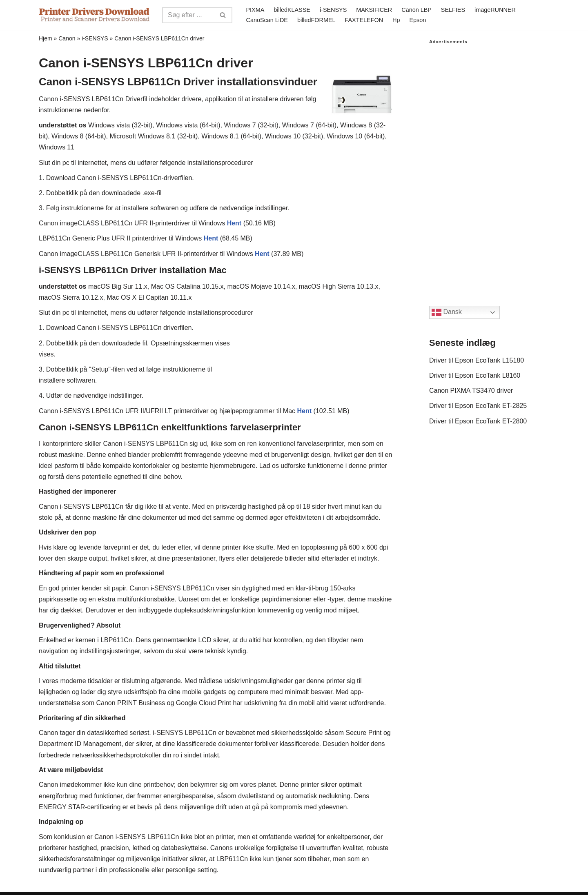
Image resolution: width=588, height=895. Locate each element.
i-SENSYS (333, 10)
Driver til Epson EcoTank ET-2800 (478, 421)
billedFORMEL (316, 20)
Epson (418, 20)
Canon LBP (416, 10)
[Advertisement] (489, 167)
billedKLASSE (292, 10)
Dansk (447, 312)
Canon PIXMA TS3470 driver (471, 391)
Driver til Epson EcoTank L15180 (477, 360)
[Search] (188, 15)
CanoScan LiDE (267, 20)
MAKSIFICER (374, 10)
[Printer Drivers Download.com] (94, 15)
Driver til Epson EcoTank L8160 (475, 375)
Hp (396, 20)
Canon (67, 38)
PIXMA (255, 10)
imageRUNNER (495, 10)
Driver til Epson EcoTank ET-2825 (478, 406)
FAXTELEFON (364, 20)
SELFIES (453, 10)
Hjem (46, 38)
